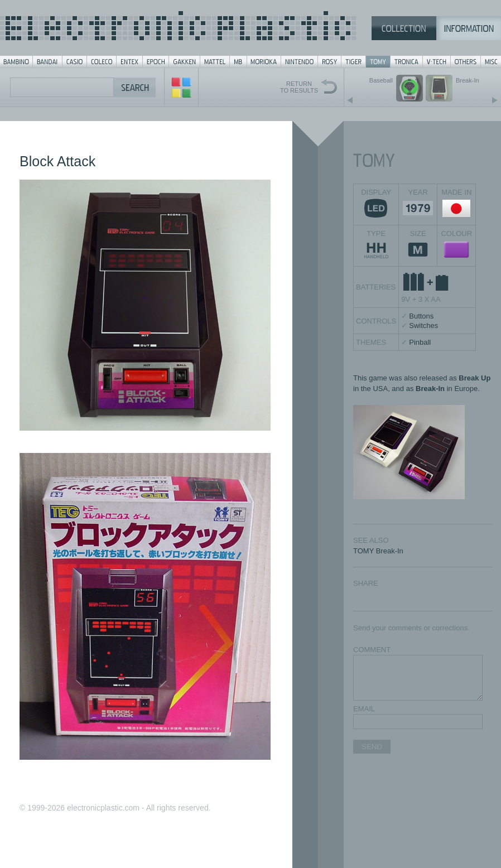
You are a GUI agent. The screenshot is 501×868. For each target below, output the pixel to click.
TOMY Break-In (378, 551)
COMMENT (372, 650)
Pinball (420, 342)
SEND (372, 747)
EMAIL (364, 709)
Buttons (421, 316)
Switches (423, 325)
